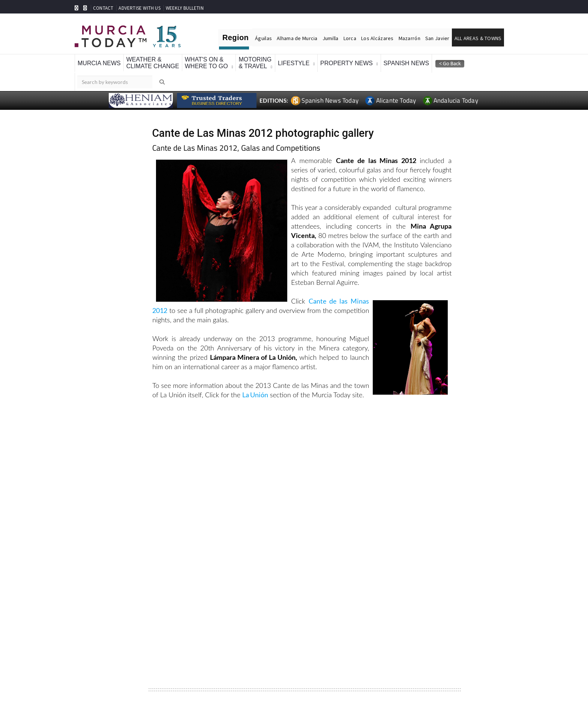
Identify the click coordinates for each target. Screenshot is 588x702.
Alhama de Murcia (297, 38)
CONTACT (103, 8)
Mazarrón (409, 38)
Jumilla (331, 38)
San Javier (437, 38)
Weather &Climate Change (153, 63)
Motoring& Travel (255, 63)
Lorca (350, 38)
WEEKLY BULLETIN (185, 8)
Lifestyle (294, 63)
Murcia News (99, 63)
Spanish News (406, 63)
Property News (346, 63)
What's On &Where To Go (206, 63)
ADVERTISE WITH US (139, 8)
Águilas (263, 38)
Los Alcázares (377, 38)
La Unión (255, 395)
